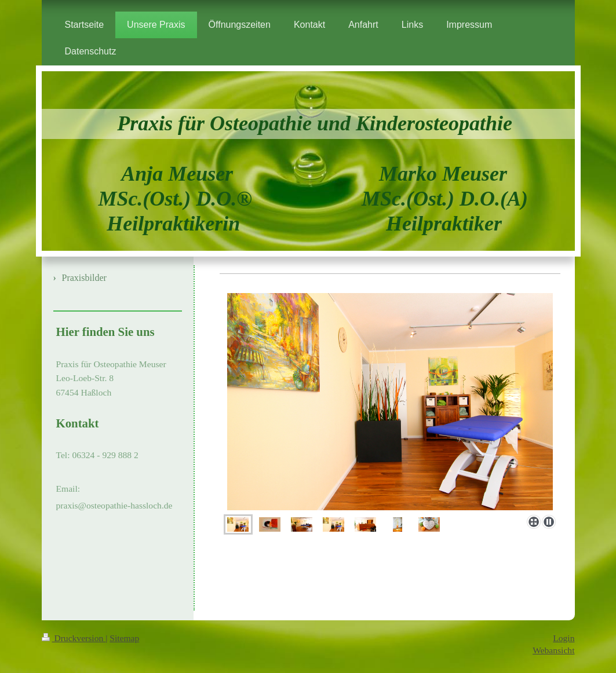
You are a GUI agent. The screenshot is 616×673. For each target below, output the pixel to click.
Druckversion (74, 638)
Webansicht (553, 650)
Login (564, 638)
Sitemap (124, 638)
